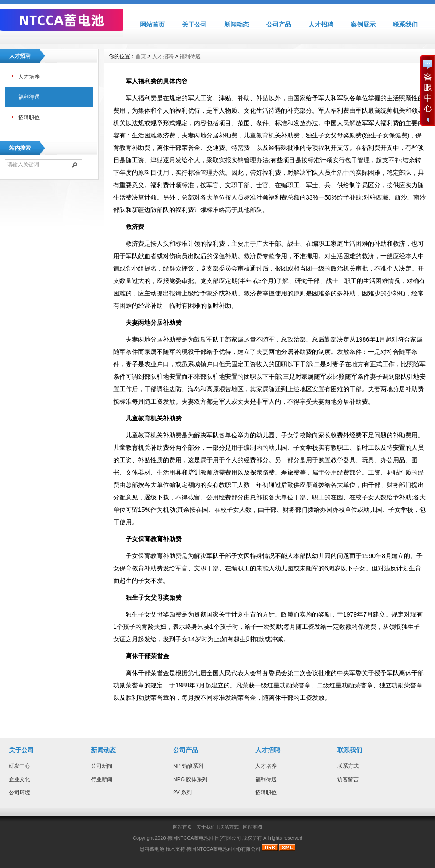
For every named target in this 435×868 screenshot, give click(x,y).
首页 (141, 56)
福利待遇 (29, 97)
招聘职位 (29, 118)
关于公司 (194, 24)
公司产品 (279, 24)
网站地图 (253, 827)
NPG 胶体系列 (190, 779)
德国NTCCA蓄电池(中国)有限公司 (223, 849)
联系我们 (405, 24)
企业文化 (20, 779)
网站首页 (152, 24)
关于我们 (206, 827)
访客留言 (348, 779)
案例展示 (363, 24)
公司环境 (20, 793)
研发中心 (20, 766)
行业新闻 (102, 779)
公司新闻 (102, 766)
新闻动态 (237, 24)
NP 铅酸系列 (188, 766)
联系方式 (348, 766)
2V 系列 (182, 793)
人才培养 (29, 77)
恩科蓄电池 (152, 849)
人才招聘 (321, 24)
